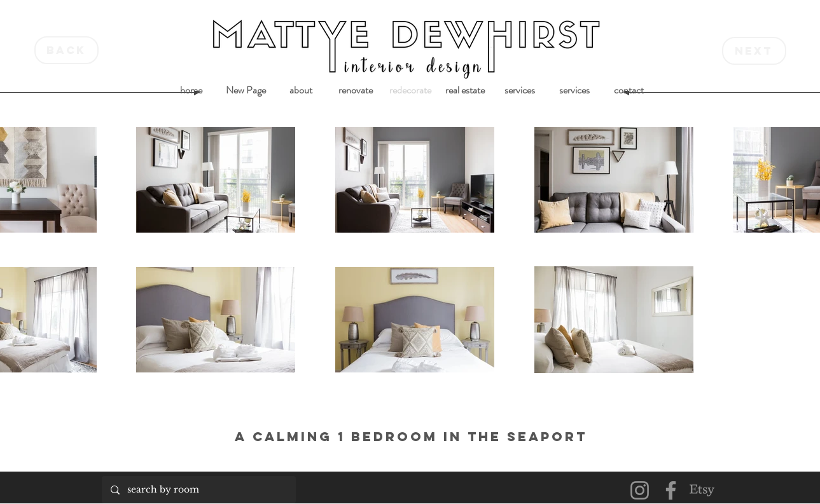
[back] (66, 50)
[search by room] (198, 490)
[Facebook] (671, 490)
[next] (754, 51)
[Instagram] (640, 490)
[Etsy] (702, 490)
